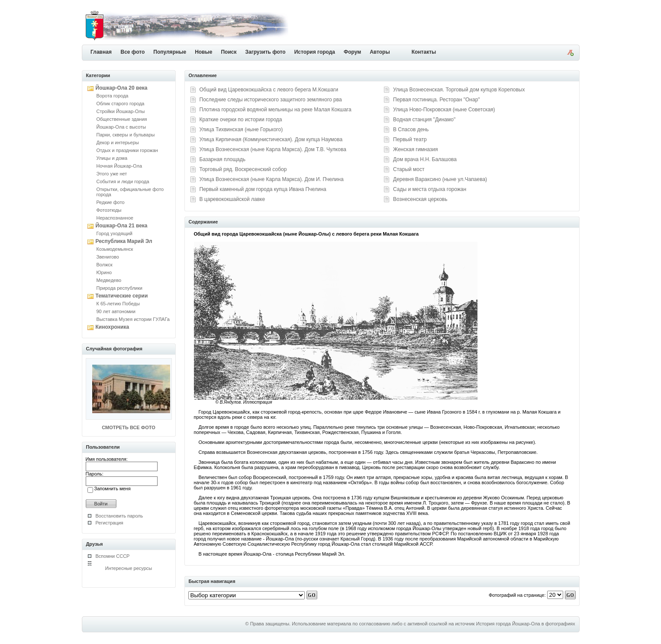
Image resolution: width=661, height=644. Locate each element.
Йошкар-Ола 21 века (122, 226)
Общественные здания (122, 119)
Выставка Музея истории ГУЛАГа (133, 319)
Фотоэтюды (109, 210)
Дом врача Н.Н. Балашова (425, 159)
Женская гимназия (415, 149)
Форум (352, 52)
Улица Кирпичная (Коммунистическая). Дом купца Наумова (271, 139)
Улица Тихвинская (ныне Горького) (241, 129)
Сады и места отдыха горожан (430, 189)
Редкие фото (111, 202)
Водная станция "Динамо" (424, 120)
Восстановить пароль (119, 516)
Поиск (229, 52)
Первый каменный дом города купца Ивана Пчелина (263, 189)
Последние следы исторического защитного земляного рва (271, 100)
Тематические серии (122, 296)
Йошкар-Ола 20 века (122, 88)
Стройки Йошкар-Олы (121, 111)
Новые (203, 52)
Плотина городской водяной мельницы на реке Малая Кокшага (276, 110)
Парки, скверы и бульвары (126, 135)
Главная (101, 52)
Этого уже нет (112, 174)
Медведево (109, 280)
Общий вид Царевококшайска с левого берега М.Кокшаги (269, 90)
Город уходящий (114, 233)
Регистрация (110, 523)
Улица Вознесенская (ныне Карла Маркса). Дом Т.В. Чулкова (273, 149)
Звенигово (108, 257)
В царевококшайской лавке (232, 199)
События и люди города (123, 181)
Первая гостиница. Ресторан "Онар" (437, 100)
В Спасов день (411, 129)
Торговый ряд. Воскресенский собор (243, 169)
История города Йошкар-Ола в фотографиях (526, 624)
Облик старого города (121, 104)
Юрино (104, 272)
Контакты (424, 52)
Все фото (133, 52)
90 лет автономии (116, 311)
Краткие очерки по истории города (241, 120)
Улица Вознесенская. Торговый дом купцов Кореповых (459, 90)
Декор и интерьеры (118, 142)
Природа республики (119, 288)
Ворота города (113, 96)
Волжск (105, 265)
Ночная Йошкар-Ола (119, 166)
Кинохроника (113, 327)
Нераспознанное (115, 218)
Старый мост (409, 169)
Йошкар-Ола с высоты (121, 127)
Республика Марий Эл (124, 241)
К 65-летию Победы (118, 304)
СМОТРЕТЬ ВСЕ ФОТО (128, 427)
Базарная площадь (223, 159)
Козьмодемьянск (115, 249)
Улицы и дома (112, 158)
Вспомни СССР (113, 556)
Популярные (170, 52)
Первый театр (410, 139)
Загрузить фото (265, 52)
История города (315, 52)
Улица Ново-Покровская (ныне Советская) (444, 110)
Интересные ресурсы (129, 568)
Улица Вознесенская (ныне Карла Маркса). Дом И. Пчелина (272, 179)
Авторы (380, 52)
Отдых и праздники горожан (127, 150)
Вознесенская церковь (420, 199)
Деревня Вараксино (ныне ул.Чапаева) (440, 179)
